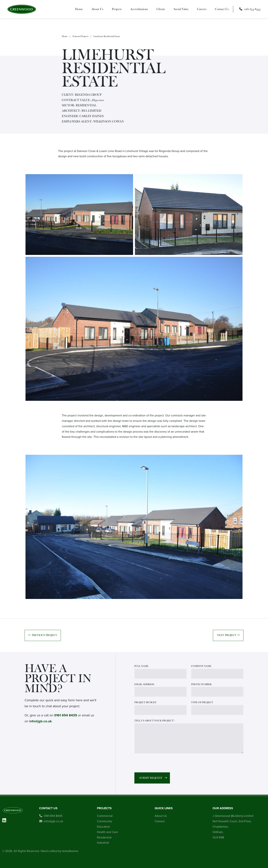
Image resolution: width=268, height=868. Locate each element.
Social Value (181, 9)
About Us (97, 9)
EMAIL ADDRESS (144, 684)
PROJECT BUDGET (145, 702)
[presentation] (163, 764)
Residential (104, 837)
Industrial (103, 843)
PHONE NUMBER (201, 684)
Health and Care (107, 832)
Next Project (228, 635)
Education (103, 827)
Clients (161, 9)
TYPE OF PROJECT (202, 702)
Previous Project (43, 635)
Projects (117, 9)
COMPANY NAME (201, 666)
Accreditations (139, 9)
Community (105, 821)
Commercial (105, 816)
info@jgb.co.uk (40, 721)
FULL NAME (141, 666)
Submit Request (151, 778)
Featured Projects (80, 36)
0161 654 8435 (66, 715)
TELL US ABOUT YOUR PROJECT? (154, 721)
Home (79, 9)
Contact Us (222, 9)
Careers (202, 9)
